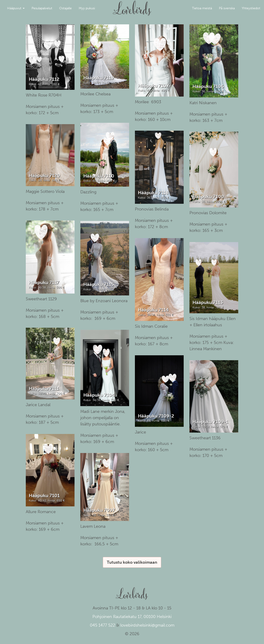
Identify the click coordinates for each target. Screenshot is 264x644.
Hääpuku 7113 (208, 302)
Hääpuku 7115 (99, 284)
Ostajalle (65, 8)
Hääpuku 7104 (99, 395)
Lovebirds (132, 6)
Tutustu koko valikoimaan (132, 562)
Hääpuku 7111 (44, 388)
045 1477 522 (103, 625)
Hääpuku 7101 (44, 495)
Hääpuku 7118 (153, 193)
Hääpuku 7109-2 (156, 416)
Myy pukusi (87, 8)
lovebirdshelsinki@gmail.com (147, 625)
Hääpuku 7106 (208, 86)
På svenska (227, 8)
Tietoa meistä (202, 8)
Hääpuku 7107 (153, 86)
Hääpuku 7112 (44, 79)
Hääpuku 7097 (99, 510)
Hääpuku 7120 (44, 175)
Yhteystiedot (251, 8)
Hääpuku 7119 (99, 78)
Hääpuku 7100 (208, 197)
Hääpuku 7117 (44, 282)
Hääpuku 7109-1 (210, 422)
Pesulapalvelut (42, 8)
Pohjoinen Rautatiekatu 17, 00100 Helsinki (132, 617)
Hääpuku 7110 (99, 176)
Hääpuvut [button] (16, 8)
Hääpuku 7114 (153, 310)
